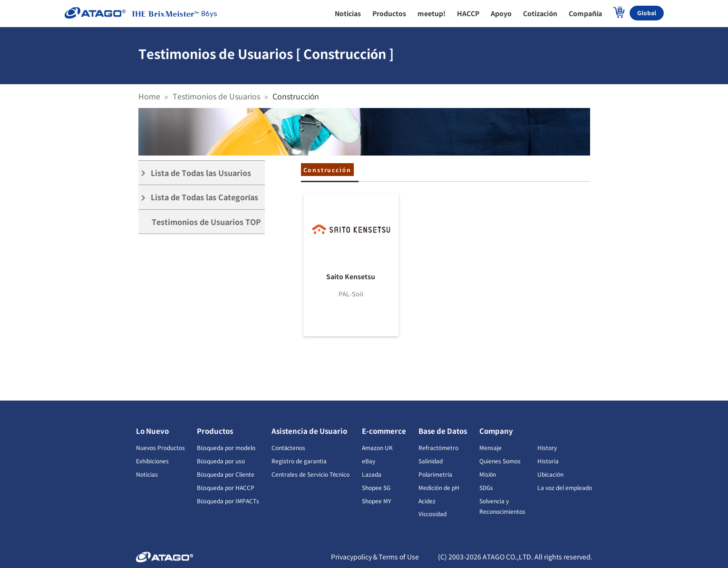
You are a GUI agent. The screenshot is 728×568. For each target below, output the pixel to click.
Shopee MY (376, 501)
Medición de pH (439, 487)
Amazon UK (377, 447)
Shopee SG (376, 487)
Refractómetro (438, 447)
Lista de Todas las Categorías (199, 197)
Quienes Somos (500, 461)
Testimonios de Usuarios (216, 96)
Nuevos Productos (160, 447)
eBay (369, 461)
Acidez (427, 501)
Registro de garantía (299, 461)
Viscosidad (432, 514)
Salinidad (431, 461)
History (547, 447)
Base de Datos (443, 431)
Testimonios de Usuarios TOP (206, 222)
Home (149, 96)
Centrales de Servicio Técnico (311, 474)
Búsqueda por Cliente (226, 474)
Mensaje (490, 447)
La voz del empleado (565, 487)
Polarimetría (435, 474)
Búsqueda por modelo (226, 447)
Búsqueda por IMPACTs (228, 501)
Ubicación (550, 474)
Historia (548, 461)
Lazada (372, 474)
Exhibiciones (152, 461)
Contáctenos (289, 447)
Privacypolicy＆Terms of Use (375, 557)
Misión (488, 474)
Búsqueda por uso (221, 461)
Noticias (147, 474)
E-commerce (384, 431)
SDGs (486, 487)
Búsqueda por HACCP (226, 487)
